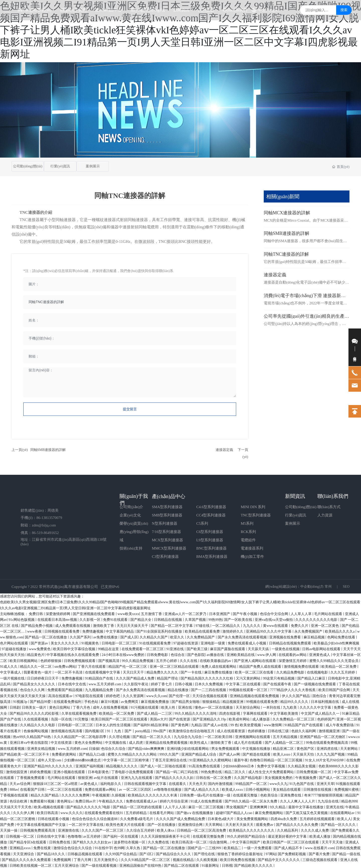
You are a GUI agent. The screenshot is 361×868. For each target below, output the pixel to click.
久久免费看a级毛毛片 (137, 818)
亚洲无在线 (335, 806)
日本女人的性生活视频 (114, 724)
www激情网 (273, 724)
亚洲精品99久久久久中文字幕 (269, 631)
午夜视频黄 (101, 795)
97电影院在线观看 (90, 695)
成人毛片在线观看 (248, 742)
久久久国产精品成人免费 (136, 678)
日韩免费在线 (60, 842)
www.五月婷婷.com (73, 748)
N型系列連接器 (165, 523)
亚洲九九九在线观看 (137, 777)
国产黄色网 (180, 724)
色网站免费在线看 (342, 637)
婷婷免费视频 (41, 771)
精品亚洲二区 (284, 748)
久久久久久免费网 (76, 795)
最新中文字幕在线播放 (306, 806)
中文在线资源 (62, 742)
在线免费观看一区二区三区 (143, 648)
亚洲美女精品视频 (42, 748)
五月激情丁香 (152, 613)
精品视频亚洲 (233, 701)
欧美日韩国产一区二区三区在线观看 (120, 719)
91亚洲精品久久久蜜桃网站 (211, 759)
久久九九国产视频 (331, 754)
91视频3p (21, 701)
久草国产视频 (196, 619)
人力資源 (325, 514)
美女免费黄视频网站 (253, 818)
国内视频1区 (95, 730)
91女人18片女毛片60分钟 (325, 759)
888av (14, 789)
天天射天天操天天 (240, 824)
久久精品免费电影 (291, 672)
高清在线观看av (61, 695)
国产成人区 (129, 637)
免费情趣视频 (93, 631)
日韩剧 (15, 707)
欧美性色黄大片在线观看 (126, 824)
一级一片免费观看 (258, 847)
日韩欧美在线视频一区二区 (31, 865)
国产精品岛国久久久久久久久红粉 (207, 678)
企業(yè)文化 (130, 514)
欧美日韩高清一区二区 (190, 842)
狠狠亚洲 (85, 777)
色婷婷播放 (257, 730)
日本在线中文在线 (72, 683)
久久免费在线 (159, 842)
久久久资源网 (134, 695)
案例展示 (93, 166)
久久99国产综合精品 (122, 853)
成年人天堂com (50, 759)
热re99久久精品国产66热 (32, 736)
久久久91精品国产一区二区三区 (146, 859)
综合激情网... (220, 842)
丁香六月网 (83, 859)
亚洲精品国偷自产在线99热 (141, 865)
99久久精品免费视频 (138, 660)
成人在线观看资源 (231, 730)
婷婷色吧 (113, 695)
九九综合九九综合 (188, 736)
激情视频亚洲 (330, 730)
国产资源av (40, 643)
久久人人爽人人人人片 (298, 801)
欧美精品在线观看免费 (203, 631)
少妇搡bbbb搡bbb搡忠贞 (83, 759)
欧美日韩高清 (48, 812)
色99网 (119, 847)
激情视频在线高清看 (67, 730)
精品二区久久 (235, 771)
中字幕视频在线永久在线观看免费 (73, 654)
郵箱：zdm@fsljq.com (38, 524)
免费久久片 (300, 625)
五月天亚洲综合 (67, 865)
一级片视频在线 (13, 678)
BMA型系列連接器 (212, 556)
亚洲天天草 (325, 783)
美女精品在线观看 (287, 789)
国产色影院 (196, 654)
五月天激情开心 (107, 859)
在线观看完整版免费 (209, 836)
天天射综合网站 (248, 707)
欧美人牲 (169, 707)
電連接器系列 (252, 548)
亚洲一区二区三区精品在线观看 (175, 666)
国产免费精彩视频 (292, 853)
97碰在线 (203, 625)
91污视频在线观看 (145, 707)
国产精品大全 (141, 619)
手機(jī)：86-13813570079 (41, 517)
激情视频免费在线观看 (302, 666)
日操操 (94, 748)
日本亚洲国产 (220, 613)
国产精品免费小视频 (37, 625)
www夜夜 (35, 631)
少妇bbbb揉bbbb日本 (239, 765)
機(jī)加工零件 (252, 556)
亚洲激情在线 (69, 830)
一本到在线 (272, 707)
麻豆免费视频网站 (269, 812)
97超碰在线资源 (186, 643)
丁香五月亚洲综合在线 (170, 759)
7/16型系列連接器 (167, 531)
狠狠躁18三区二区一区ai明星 (56, 783)
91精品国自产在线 (100, 678)
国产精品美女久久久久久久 (35, 683)
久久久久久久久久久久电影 (317, 619)
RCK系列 (248, 531)
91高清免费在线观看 (205, 765)
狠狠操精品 (212, 701)
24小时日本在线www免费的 (124, 654)
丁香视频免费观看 (31, 777)
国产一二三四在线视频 (209, 689)
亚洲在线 (186, 707)
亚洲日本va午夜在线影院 (29, 742)
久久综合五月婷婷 (141, 830)
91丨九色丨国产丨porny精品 (129, 730)
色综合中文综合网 (275, 613)
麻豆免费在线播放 (219, 672)
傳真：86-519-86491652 (40, 532)
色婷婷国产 (326, 719)
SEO (346, 586)
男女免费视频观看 (226, 748)
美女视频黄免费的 (279, 777)
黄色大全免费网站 (89, 742)
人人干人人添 (176, 806)
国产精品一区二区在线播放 (46, 637)
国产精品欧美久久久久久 (254, 865)
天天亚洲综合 (24, 853)
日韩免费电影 (158, 654)
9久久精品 (278, 806)
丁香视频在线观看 (15, 795)
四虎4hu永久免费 (284, 818)
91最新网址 (211, 865)
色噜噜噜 (74, 836)
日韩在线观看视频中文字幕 (146, 783)
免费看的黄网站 (64, 754)
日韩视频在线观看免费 (62, 631)
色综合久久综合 (114, 748)
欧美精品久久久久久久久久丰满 (153, 795)
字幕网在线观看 (256, 713)
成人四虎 (136, 742)
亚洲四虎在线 (328, 748)
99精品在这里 (109, 648)
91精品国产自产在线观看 (304, 724)
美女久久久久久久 (65, 643)
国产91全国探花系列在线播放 (160, 631)
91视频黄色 (91, 643)
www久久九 (279, 783)
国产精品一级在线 (346, 853)
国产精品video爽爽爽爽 (147, 748)
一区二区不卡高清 (69, 672)
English (274, 20)
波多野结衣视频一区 (130, 842)
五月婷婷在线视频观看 (318, 818)
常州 (328, 586)
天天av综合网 (20, 783)
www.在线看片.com (320, 847)
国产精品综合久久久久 (174, 853)
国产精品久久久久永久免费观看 (27, 859)
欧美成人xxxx (233, 789)
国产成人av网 (230, 754)
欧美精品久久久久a (340, 631)
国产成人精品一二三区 (155, 713)
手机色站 (92, 701)
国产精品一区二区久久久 (152, 736)
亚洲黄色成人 (320, 654)
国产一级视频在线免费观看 (315, 683)
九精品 (196, 724)
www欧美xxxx (128, 613)
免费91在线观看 (116, 619)
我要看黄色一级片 (38, 672)
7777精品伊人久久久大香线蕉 (293, 689)
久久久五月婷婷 (343, 672)
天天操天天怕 (304, 754)
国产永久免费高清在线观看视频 (243, 637)
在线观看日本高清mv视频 (58, 619)
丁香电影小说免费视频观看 (133, 771)
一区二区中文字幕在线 (86, 824)
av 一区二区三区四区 (135, 789)
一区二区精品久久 (227, 625)
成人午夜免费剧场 (340, 724)
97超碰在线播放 (15, 648)
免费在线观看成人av (142, 801)
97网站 (271, 853)
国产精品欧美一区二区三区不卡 (25, 754)
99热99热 (215, 619)
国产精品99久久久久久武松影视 (35, 713)
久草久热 (134, 847)
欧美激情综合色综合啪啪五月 (192, 730)
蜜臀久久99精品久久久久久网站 (133, 754)
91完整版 (82, 719)
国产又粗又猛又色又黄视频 (307, 812)
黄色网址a (65, 801)
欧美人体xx (166, 830)
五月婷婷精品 (137, 812)
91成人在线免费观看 (207, 801)
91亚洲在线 (175, 648)
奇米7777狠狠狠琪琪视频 (324, 795)
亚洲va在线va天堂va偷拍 (274, 619)
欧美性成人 (199, 742)
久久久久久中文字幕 (316, 707)
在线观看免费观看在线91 (104, 812)
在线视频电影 (318, 672)
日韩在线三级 (279, 730)
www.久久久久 (72, 812)
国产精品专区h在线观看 (28, 842)
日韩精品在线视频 (168, 619)
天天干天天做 (333, 842)
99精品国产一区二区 (252, 783)
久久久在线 (189, 660)
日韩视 (227, 865)
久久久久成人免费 (315, 830)
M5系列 (247, 523)
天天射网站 (349, 748)
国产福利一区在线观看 (121, 836)
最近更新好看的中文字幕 (288, 836)
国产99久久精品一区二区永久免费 (251, 801)
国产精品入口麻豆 (312, 678)
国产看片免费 (320, 853)
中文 (262, 20)
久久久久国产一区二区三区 (103, 830)
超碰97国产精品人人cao (235, 812)
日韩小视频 (184, 683)
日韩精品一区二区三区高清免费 (202, 830)
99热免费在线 (212, 771)
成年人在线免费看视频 (111, 707)
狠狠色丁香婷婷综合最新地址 (241, 853)
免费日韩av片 (86, 801)
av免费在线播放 (106, 637)
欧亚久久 (178, 637)
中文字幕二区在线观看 (244, 683)
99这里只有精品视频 (279, 678)
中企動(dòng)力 (312, 586)
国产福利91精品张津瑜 (151, 724)
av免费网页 (130, 701)
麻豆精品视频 (315, 637)
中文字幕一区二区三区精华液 (127, 759)
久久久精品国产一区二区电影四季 (80, 736)
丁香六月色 (82, 707)
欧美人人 (344, 818)
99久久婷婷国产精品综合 (247, 836)
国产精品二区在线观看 (182, 865)
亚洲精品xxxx (21, 847)
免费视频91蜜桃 (347, 789)
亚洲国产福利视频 (90, 765)
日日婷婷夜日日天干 (43, 678)
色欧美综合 (269, 795)
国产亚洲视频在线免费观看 (94, 613)
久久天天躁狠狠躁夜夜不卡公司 (166, 836)
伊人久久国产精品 (296, 695)
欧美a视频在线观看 (49, 806)
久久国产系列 (81, 637)
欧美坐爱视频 (251, 724)
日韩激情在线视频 (318, 789)
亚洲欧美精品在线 (241, 654)
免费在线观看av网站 (101, 789)
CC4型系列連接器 (211, 514)
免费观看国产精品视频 (65, 689)
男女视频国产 (237, 806)
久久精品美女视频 (302, 765)
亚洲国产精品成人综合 (199, 754)
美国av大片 (159, 719)
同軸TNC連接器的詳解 (286, 253)
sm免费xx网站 (65, 666)
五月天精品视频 (286, 736)
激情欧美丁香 (104, 625)
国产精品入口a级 (93, 754)
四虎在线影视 (230, 713)
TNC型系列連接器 (256, 514)
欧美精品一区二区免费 (339, 666)
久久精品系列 (288, 830)
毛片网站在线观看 (329, 613)
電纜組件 (248, 539)
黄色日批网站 (60, 707)
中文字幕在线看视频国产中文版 (42, 824)
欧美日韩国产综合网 (335, 689)
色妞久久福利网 (304, 730)
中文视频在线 (116, 742)
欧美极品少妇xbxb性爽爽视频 (336, 643)
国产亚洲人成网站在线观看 (255, 660)
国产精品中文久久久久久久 (279, 859)
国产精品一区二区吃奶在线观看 (138, 806)
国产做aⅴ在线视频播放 (195, 812)
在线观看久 (178, 783)
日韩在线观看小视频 (54, 818)
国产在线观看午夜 (278, 683)
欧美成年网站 (240, 719)
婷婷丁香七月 (162, 683)
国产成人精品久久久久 (202, 789)
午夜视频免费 (306, 777)
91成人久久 (9, 666)
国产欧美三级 (198, 648)
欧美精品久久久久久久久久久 (252, 830)
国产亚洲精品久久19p (210, 719)
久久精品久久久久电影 (38, 724)
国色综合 (320, 695)
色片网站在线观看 (15, 643)
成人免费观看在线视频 (73, 625)
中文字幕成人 (11, 672)
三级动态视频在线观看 (320, 859)
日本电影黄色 (99, 771)
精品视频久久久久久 (122, 765)
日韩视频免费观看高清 (38, 830)
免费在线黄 (43, 847)
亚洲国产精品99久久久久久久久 (49, 765)
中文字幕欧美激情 (285, 713)
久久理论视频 (120, 736)
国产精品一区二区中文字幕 (172, 625)
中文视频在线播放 (257, 748)
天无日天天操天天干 (133, 625)
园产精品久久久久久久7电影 (89, 806)
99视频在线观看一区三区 (249, 689)
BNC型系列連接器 (211, 548)
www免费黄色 (40, 648)
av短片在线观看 (106, 777)
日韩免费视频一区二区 (314, 771)
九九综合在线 (329, 801)
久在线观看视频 (36, 719)
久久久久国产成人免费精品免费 (181, 818)
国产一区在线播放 (162, 824)
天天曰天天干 (134, 672)
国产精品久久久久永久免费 (298, 824)
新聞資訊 (295, 495)
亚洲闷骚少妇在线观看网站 (188, 748)
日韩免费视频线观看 (80, 660)
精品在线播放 (178, 689)
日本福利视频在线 (325, 701)
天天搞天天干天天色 (16, 806)
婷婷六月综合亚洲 (174, 801)
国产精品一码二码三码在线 (177, 771)
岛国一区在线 (62, 719)
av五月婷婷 (92, 836)
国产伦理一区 (180, 695)
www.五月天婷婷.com (105, 683)
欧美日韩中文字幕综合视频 (75, 648)
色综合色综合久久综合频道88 (95, 818)
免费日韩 (36, 613)
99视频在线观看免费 (262, 701)
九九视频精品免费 (100, 689)
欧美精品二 (233, 847)
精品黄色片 (36, 654)
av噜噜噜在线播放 (168, 789)
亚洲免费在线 (291, 795)
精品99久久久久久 (295, 701)
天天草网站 (214, 824)
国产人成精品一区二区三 (285, 742)
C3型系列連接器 (165, 556)
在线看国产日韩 (33, 789)
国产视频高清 (109, 660)
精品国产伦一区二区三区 (128, 666)
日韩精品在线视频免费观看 (291, 643)
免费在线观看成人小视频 (247, 643)
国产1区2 (147, 853)
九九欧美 (290, 707)
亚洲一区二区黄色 (325, 625)
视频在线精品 (184, 859)
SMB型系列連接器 (167, 514)
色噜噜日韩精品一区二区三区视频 (277, 759)
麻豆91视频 (110, 701)
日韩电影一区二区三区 (120, 643)
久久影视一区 (91, 619)
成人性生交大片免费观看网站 (272, 771)
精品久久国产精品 (45, 795)
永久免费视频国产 (309, 631)
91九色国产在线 (302, 783)
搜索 (344, 20)
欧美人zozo (282, 754)
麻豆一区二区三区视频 (206, 806)
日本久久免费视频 (209, 683)
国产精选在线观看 (257, 754)
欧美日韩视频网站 (24, 660)
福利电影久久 (111, 783)
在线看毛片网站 (162, 812)
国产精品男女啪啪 (186, 701)
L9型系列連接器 (210, 539)
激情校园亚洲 (17, 771)
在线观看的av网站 (293, 654)
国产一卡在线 (192, 672)
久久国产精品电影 (248, 777)
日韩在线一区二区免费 (214, 777)
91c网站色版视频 (22, 619)
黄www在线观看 (276, 625)
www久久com (156, 695)
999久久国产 (170, 754)
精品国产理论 (168, 678)
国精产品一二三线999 (205, 847)
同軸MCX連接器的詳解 (287, 212)
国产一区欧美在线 (239, 619)
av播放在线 (216, 654)
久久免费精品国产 (201, 637)
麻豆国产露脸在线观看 (228, 648)
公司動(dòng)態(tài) (28, 166)
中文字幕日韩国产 (247, 842)
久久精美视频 (207, 859)
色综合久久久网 (33, 689)
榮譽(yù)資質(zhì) (134, 523)
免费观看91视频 (43, 801)
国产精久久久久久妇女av (92, 842)
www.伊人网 (267, 654)
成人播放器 (261, 719)
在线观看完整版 (246, 795)
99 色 (234, 724)
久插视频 (119, 795)
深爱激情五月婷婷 (293, 660)
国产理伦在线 (205, 853)
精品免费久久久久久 (163, 672)
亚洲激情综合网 (191, 824)
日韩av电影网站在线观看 (322, 648)
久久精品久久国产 (154, 637)
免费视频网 (63, 859)
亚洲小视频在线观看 (70, 771)
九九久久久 (252, 625)
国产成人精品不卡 (289, 847)
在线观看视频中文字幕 (103, 672)
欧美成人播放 (320, 836)
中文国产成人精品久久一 (321, 713)
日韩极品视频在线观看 (85, 853)
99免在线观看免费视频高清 (327, 742)
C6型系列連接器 (210, 531)
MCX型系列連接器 (167, 539)
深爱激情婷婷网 (58, 613)
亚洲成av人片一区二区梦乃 (186, 613)
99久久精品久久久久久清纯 (196, 713)
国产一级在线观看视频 (100, 865)
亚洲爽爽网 (259, 806)
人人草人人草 (302, 613)
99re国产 (160, 730)
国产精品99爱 (41, 701)
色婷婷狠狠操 (51, 660)
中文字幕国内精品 (120, 631)
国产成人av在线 (216, 724)
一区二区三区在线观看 (65, 789)
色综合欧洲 (19, 801)
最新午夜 (241, 759)
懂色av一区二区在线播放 (214, 707)
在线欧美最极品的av (216, 660)
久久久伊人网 (24, 812)
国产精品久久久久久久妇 (175, 777)
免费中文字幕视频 (272, 765)
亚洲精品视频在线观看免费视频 (255, 695)
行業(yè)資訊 (60, 166)
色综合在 (178, 654)
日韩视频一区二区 (21, 836)
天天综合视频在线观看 (210, 695)
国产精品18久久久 (51, 853)
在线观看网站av (343, 812)
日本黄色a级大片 (221, 818)
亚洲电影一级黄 (213, 643)
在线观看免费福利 (68, 701)
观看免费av (265, 824)
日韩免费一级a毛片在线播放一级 (206, 795)
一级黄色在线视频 (286, 648)
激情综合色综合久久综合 (73, 847)
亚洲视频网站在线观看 (253, 736)
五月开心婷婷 (167, 660)
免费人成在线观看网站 (219, 666)
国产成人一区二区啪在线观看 (164, 765)
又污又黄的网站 (249, 678)
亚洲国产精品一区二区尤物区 (323, 736)
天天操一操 (9, 830)
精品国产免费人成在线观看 (261, 666)
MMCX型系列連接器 (169, 548)
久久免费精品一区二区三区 (294, 719)
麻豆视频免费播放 (155, 701)
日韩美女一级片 (35, 707)
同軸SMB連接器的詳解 (48, 449)
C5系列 (202, 523)
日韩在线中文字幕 (51, 836)
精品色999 (349, 801)
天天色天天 (198, 783)
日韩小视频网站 (258, 789)
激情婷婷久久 (233, 631)
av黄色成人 (90, 783)
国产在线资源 (180, 719)
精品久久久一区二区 (36, 666)
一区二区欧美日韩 (219, 736)
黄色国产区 (306, 748)
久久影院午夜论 (137, 683)
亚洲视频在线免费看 (286, 637)
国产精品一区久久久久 (339, 824)
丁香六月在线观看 (92, 666)
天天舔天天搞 (259, 648)
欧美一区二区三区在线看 (255, 672)
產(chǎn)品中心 (169, 496)
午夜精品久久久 (111, 801)
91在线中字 (104, 847)
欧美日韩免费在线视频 (238, 859)
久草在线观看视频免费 (79, 713)
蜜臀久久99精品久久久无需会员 (334, 660)
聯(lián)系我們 (333, 495)
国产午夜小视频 (245, 613)
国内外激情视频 (221, 783)
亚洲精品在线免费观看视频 (167, 742)
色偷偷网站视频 (36, 730)
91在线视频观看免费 (155, 643)
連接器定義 (224, 449)
